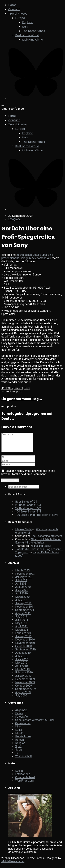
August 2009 (23, 696)
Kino (18, 730)
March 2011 (22, 633)
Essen (19, 717)
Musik (19, 737)
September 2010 (25, 653)
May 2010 (21, 666)
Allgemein (21, 714)
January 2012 (23, 607)
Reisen (19, 743)
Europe (20, 18)
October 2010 (24, 650)
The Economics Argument (47, 540)
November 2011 (25, 610)
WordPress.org (24, 784)
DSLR (10, 388)
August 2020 (23, 591)
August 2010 (23, 656)
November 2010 (25, 646)
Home (12, 5)
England (28, 22)
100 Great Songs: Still (28, 515)
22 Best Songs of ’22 (28, 512)
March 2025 (22, 574)
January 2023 (23, 581)
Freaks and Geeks (40, 549)
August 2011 (23, 617)
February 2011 (24, 637)
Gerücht (18, 388)
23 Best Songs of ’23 (28, 509)
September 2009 (25, 693)
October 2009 (24, 689)
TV (17, 757)
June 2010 (22, 663)
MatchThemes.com (13, 865)
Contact (14, 9)
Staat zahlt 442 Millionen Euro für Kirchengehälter (38, 545)
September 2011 (25, 614)
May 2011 (21, 627)
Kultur (19, 733)
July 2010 (21, 660)
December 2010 (25, 643)
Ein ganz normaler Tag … (22, 399)
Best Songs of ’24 (26, 505)
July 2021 (21, 584)
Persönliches (23, 740)
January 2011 (23, 640)
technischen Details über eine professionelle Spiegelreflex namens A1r (27, 256)
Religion (20, 747)
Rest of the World (27, 35)
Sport (19, 753)
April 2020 (21, 597)
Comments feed (25, 781)
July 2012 (21, 604)
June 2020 (22, 594)
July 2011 (21, 620)
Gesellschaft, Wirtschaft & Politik (35, 724)
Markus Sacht (23, 533)
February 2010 (24, 676)
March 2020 (22, 600)
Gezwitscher (23, 727)
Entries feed (23, 778)
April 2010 (21, 670)
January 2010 (23, 679)
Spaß (18, 750)
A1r (3, 388)
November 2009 (25, 686)
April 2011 (21, 630)
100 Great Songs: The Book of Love (37, 518)
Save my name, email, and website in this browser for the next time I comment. (28, 476)
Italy (25, 27)
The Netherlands (34, 31)
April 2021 (21, 587)
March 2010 (22, 673)
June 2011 (22, 623)
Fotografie (15, 219)
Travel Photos (18, 14)
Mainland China (33, 40)
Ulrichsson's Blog (13, 109)
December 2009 (25, 683)
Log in (19, 774)
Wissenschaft (24, 760)
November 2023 (25, 577)
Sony (27, 388)
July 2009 (21, 699)
